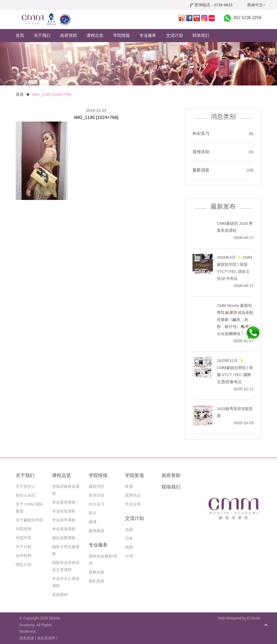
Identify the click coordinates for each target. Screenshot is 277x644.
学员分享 (133, 504)
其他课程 (60, 594)
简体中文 (256, 5)
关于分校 (24, 547)
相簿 (93, 522)
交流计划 (174, 35)
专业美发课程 (64, 529)
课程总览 (95, 35)
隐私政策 (27, 638)
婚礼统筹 (97, 581)
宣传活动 (201, 152)
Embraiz (254, 618)
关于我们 (42, 35)
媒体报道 (97, 531)
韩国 (129, 547)
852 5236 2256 (248, 18)
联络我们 (201, 35)
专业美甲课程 (64, 520)
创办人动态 (26, 495)
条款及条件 (46, 638)
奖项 (129, 486)
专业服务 (148, 35)
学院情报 (121, 35)
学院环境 (24, 538)
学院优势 (24, 529)
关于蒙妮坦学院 (29, 520)
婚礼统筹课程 (64, 538)
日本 (129, 538)
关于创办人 (26, 486)
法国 (129, 529)
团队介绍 (24, 564)
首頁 (20, 35)
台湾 (129, 556)
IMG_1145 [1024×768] (52, 94)
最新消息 (201, 170)
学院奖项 (134, 475)
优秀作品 (133, 495)
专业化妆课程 (64, 511)
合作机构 (24, 556)
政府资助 (69, 35)
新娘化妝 (97, 572)
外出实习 (201, 133)
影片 (93, 513)
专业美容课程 (64, 502)
